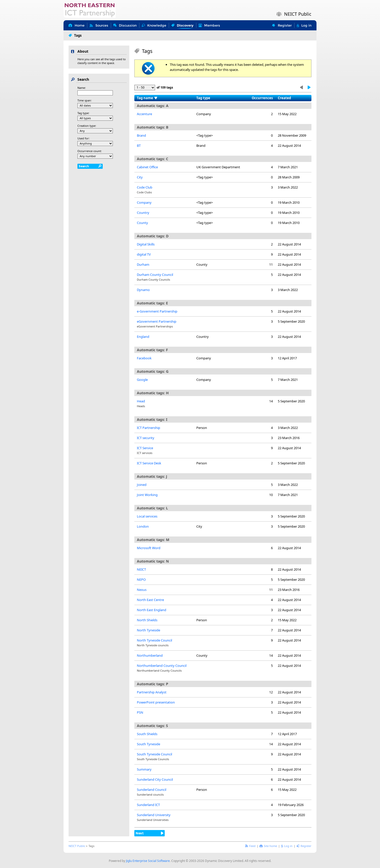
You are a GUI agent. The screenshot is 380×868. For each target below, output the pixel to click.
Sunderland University (154, 815)
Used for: (83, 138)
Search (84, 166)
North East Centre (150, 600)
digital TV (144, 254)
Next (140, 833)
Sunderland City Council (155, 779)
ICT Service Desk (149, 463)
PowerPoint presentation (156, 702)
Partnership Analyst (152, 692)
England (143, 337)
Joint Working (147, 495)
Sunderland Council (152, 790)
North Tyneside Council (154, 640)
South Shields (147, 734)
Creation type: (87, 126)
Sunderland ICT (148, 805)
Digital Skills (146, 244)
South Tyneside (149, 744)
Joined (142, 485)
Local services (147, 516)
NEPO (141, 580)
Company (144, 202)
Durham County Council (155, 275)
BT (139, 146)
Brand (141, 135)
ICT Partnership (149, 428)
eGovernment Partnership (157, 321)
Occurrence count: (90, 151)
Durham (143, 264)
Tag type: (83, 113)
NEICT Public (77, 846)
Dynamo (143, 290)
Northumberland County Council (162, 666)
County (142, 223)
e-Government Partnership (157, 311)
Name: (82, 88)
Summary (144, 769)
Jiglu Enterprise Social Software (148, 861)
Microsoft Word (149, 548)
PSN (140, 712)
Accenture (144, 114)
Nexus (142, 590)
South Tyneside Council (154, 754)
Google (142, 380)
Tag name (145, 98)
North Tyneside (149, 630)
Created (284, 98)
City (140, 177)
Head (141, 401)
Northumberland (150, 655)
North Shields (147, 620)
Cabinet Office (147, 167)
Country (143, 213)
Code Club (145, 187)
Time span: (85, 100)
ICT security (146, 438)
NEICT (141, 569)
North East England (152, 610)
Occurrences (262, 98)
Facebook (144, 358)
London (143, 526)
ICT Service (145, 448)
